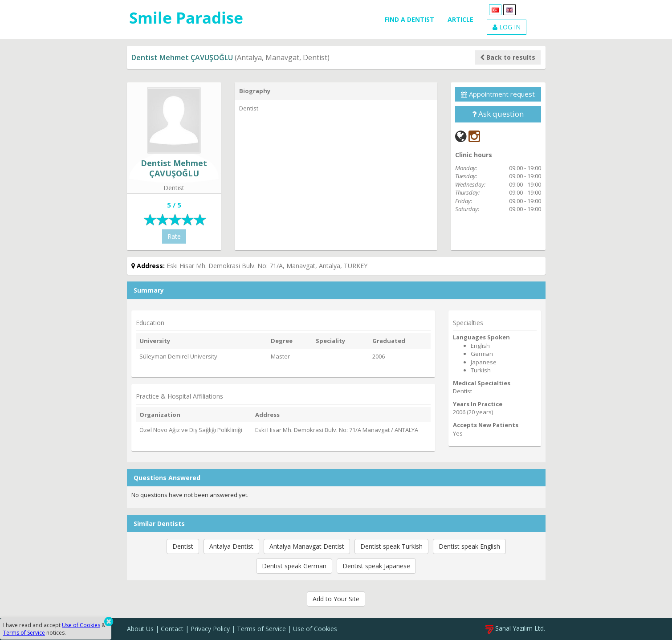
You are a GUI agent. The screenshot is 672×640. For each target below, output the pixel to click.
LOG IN (507, 27)
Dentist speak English (469, 546)
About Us (140, 629)
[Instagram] (474, 136)
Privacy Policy (210, 629)
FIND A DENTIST (409, 19)
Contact (172, 629)
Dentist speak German (294, 566)
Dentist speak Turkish (391, 546)
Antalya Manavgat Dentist (307, 546)
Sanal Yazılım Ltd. (515, 628)
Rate (174, 236)
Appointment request (498, 94)
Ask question (498, 114)
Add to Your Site (336, 599)
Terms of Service (261, 629)
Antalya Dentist (231, 546)
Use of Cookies (315, 629)
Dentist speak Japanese (376, 566)
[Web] (461, 136)
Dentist (183, 546)
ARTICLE (460, 19)
